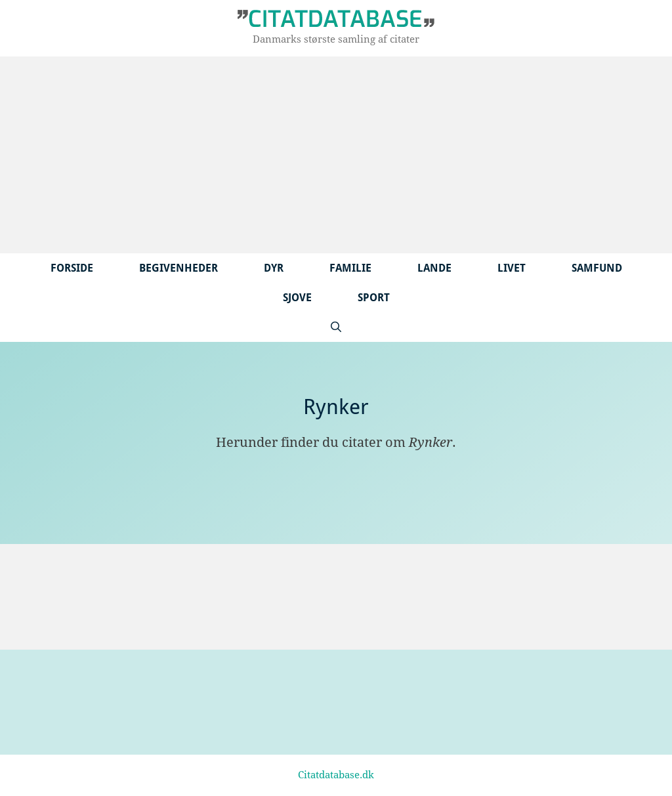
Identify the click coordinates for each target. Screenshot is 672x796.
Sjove (297, 298)
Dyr (274, 268)
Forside (72, 268)
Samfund (597, 268)
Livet (512, 268)
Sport (374, 298)
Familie (350, 268)
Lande (434, 268)
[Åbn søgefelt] (336, 327)
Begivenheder (178, 268)
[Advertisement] (336, 155)
